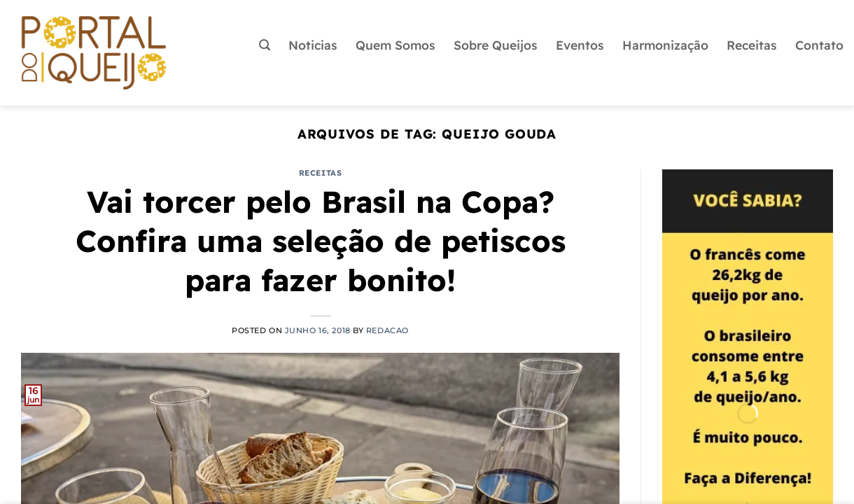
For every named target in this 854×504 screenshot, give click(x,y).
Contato (819, 45)
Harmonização (665, 45)
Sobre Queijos (496, 45)
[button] (265, 45)
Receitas (752, 45)
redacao (387, 330)
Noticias (313, 45)
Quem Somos (395, 45)
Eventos (580, 45)
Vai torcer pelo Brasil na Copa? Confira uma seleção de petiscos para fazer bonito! (321, 241)
